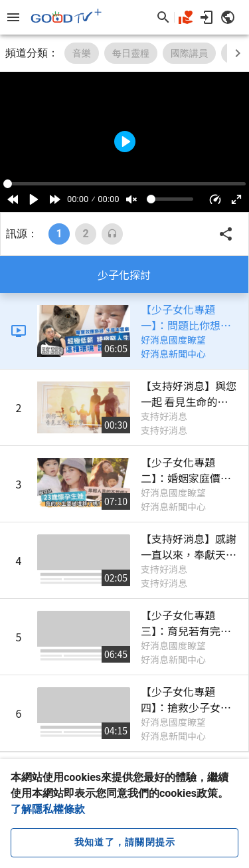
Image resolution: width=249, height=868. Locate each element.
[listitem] (124, 331)
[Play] (34, 199)
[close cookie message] (124, 843)
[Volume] (170, 199)
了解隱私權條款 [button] (48, 809)
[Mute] (131, 199)
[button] (215, 199)
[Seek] (124, 184)
